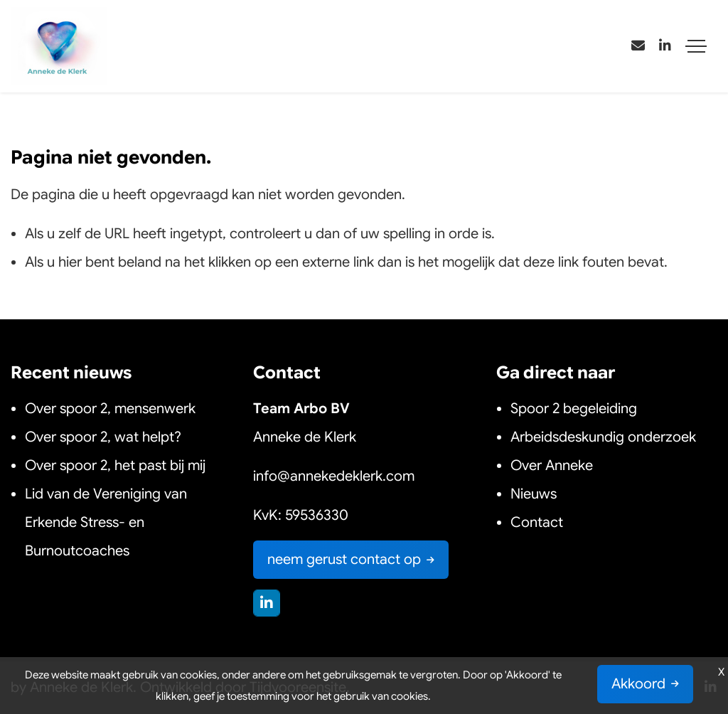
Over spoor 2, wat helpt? (103, 437)
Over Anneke (552, 465)
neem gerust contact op (344, 559)
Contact (537, 522)
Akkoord (638, 684)
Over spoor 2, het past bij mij (115, 465)
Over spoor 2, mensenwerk (110, 409)
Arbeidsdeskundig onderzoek (603, 437)
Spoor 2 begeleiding (574, 409)
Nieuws (535, 494)
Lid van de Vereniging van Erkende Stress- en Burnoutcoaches (106, 522)
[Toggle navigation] (696, 46)
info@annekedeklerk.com (334, 476)
